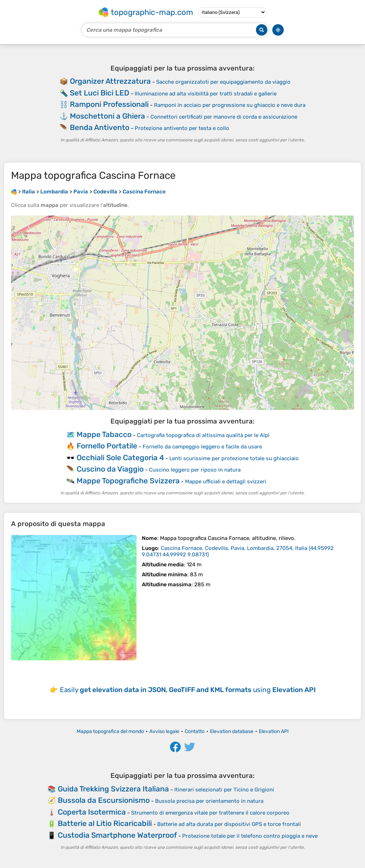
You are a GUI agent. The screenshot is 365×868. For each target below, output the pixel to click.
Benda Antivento (100, 127)
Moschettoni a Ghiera (107, 116)
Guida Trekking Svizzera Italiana (113, 789)
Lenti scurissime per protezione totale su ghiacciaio (234, 458)
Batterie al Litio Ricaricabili (105, 823)
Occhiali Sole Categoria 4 (120, 458)
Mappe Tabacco (104, 434)
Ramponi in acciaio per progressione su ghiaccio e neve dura (230, 105)
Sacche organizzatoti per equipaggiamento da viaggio (223, 82)
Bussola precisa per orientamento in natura (209, 801)
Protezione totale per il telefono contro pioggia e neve (250, 836)
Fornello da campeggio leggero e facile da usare (202, 447)
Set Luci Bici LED (100, 93)
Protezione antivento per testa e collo (182, 128)
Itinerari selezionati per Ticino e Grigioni (224, 790)
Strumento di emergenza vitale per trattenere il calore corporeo (210, 813)
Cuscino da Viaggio (110, 469)
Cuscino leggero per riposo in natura (195, 470)
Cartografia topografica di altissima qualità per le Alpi (203, 435)
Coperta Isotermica (92, 812)
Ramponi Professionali (109, 104)
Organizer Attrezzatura (110, 81)
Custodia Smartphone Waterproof (117, 835)
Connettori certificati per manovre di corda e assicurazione (224, 117)
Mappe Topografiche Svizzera (128, 481)
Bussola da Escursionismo (104, 800)
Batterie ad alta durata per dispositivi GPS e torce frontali (229, 824)
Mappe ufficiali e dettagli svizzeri (226, 482)
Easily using (188, 690)
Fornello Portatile (107, 446)
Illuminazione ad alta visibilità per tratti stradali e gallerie (206, 94)
